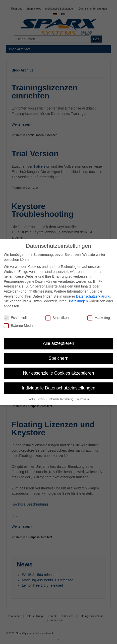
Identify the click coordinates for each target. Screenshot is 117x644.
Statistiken (57, 318)
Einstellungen (77, 301)
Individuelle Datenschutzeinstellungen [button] (59, 388)
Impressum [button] (83, 399)
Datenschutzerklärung (93, 296)
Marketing (99, 318)
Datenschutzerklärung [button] (61, 399)
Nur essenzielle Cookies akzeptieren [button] (58, 373)
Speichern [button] (59, 358)
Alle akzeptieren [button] (59, 343)
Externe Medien (20, 326)
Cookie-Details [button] (36, 399)
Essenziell (15, 318)
